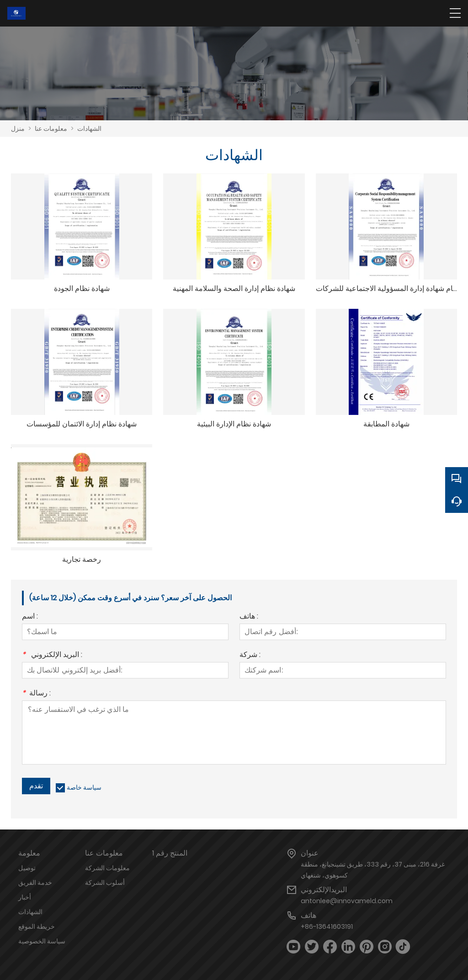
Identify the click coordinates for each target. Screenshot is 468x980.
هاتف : (249, 617)
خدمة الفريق (35, 883)
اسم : (30, 617)
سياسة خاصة (84, 787)
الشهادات (89, 129)
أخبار (25, 897)
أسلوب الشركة (105, 883)
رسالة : (36, 694)
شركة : (250, 655)
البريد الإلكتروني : (52, 655)
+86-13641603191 (327, 926)
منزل (18, 129)
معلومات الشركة (107, 868)
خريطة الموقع (37, 926)
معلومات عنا (51, 129)
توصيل (27, 868)
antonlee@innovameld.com (347, 901)
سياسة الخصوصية (42, 941)
